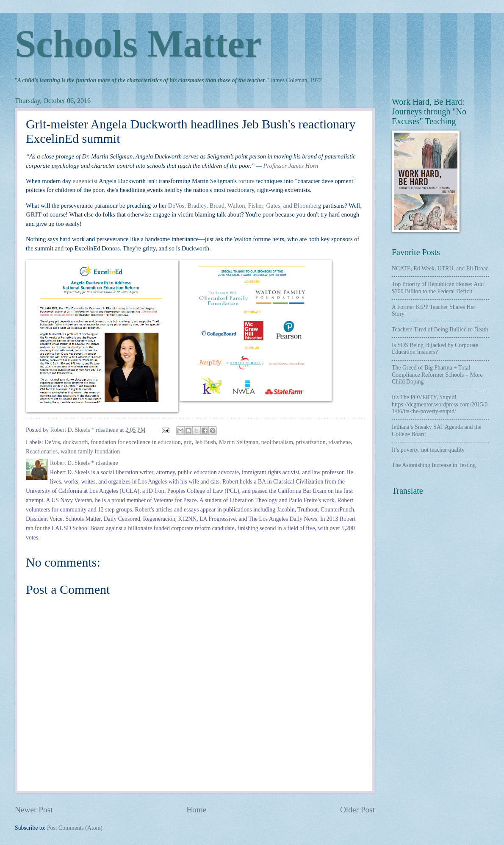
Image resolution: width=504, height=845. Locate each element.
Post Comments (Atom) (75, 828)
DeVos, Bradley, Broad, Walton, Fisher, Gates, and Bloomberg (245, 206)
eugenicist (85, 181)
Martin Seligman (239, 442)
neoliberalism (277, 442)
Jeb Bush (205, 442)
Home (196, 810)
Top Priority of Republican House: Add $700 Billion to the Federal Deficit (438, 288)
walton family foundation (90, 452)
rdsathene (339, 442)
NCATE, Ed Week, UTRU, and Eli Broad (440, 268)
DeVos (52, 442)
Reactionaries (42, 452)
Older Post (357, 810)
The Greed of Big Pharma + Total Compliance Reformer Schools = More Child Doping (437, 375)
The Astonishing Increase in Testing (434, 465)
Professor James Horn (291, 166)
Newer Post (34, 810)
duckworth (76, 442)
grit (188, 442)
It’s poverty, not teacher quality (428, 450)
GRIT (34, 214)
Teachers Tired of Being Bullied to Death (440, 329)
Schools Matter (138, 44)
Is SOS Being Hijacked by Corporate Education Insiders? (435, 349)
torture (247, 181)
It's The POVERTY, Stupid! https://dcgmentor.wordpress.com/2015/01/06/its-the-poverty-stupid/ (440, 404)
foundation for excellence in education (136, 442)
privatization (311, 442)
